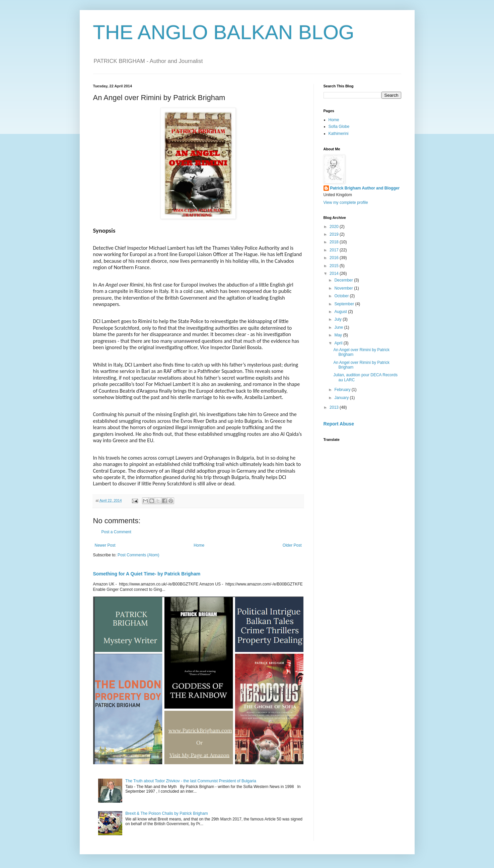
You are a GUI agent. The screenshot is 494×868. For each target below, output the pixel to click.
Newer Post (105, 545)
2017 (335, 250)
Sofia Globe (339, 127)
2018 (335, 242)
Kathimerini (339, 134)
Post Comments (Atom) (138, 555)
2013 (335, 407)
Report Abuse (339, 424)
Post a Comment (116, 532)
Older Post (292, 545)
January (342, 398)
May (339, 335)
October (342, 296)
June (339, 327)
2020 (335, 227)
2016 (335, 258)
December (344, 280)
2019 (335, 234)
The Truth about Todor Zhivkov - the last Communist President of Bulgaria (191, 781)
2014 (335, 273)
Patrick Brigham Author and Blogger (365, 188)
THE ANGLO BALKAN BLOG (224, 32)
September (345, 304)
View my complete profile (346, 203)
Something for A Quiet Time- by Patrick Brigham (147, 574)
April (339, 343)
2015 (335, 266)
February (343, 390)
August (341, 312)
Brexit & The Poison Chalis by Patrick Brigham (167, 813)
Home (199, 545)
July (338, 319)
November (344, 288)
